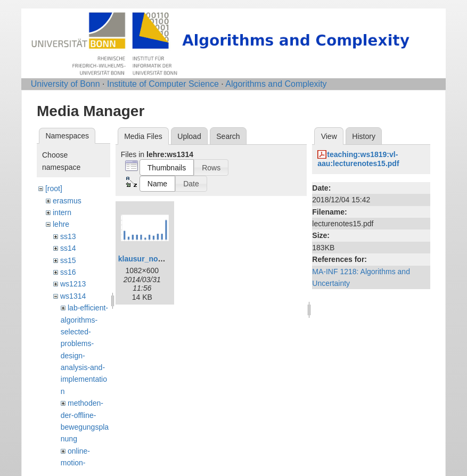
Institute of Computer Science (163, 84)
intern (62, 212)
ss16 (68, 272)
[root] (54, 188)
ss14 (68, 248)
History (364, 136)
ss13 (68, 236)
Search (228, 136)
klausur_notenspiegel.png (164, 259)
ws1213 (73, 284)
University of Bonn (65, 84)
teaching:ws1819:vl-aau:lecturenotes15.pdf (358, 159)
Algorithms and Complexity (276, 84)
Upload (189, 136)
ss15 (68, 260)
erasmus (67, 201)
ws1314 (73, 296)
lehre (61, 224)
